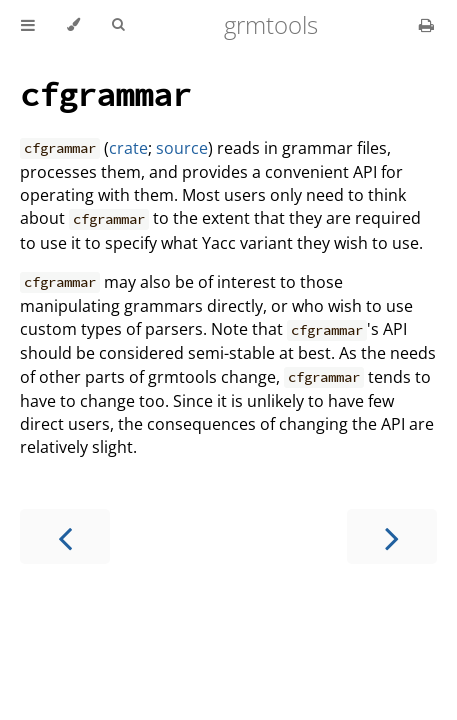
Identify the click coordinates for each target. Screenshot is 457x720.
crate (128, 148)
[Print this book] (426, 25)
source (182, 148)
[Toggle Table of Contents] (28, 25)
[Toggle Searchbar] (118, 25)
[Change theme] (73, 25)
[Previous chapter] (65, 536)
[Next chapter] (392, 536)
